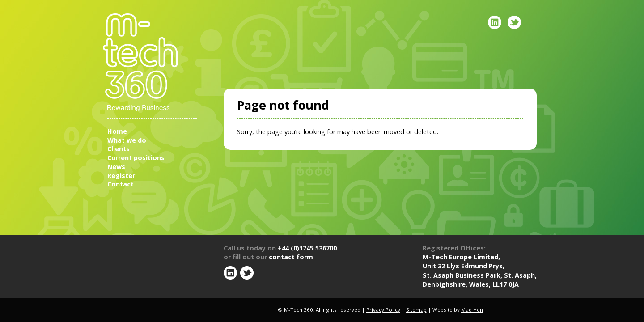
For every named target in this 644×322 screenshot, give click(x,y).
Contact (121, 184)
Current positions (136, 158)
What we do (127, 140)
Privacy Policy (383, 310)
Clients (119, 149)
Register (121, 176)
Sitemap (416, 310)
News (116, 167)
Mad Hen (472, 310)
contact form (291, 257)
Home (117, 131)
